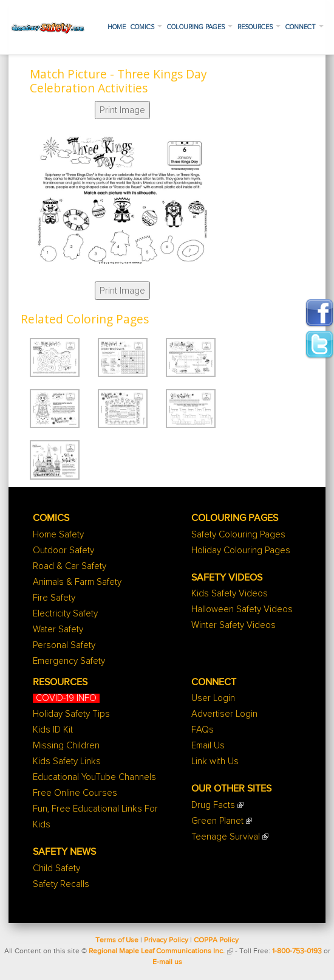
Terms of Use (117, 940)
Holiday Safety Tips (71, 714)
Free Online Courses (75, 793)
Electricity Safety (65, 614)
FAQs (203, 730)
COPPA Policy (216, 940)
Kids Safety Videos (230, 594)
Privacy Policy (166, 940)
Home (117, 27)
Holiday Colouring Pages (241, 550)
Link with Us (215, 761)
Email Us (208, 746)
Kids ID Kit (53, 730)
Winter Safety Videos (233, 625)
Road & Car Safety (70, 566)
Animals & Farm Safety (77, 582)
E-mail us (167, 962)
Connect (305, 27)
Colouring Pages (200, 27)
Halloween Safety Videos (242, 609)
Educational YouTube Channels (94, 777)
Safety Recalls (61, 884)
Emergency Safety (69, 661)
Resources (259, 27)
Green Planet (217, 821)
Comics (146, 27)
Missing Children (66, 746)
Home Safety (58, 535)
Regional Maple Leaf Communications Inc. (157, 951)
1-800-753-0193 (297, 951)
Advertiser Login (224, 714)
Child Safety (56, 868)
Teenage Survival (226, 837)
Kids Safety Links (67, 761)
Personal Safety (64, 645)
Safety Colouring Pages (238, 535)
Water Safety (58, 630)
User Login (213, 698)
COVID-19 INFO (66, 698)
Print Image (122, 110)
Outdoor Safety (63, 550)
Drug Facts (213, 805)
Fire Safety (54, 598)
